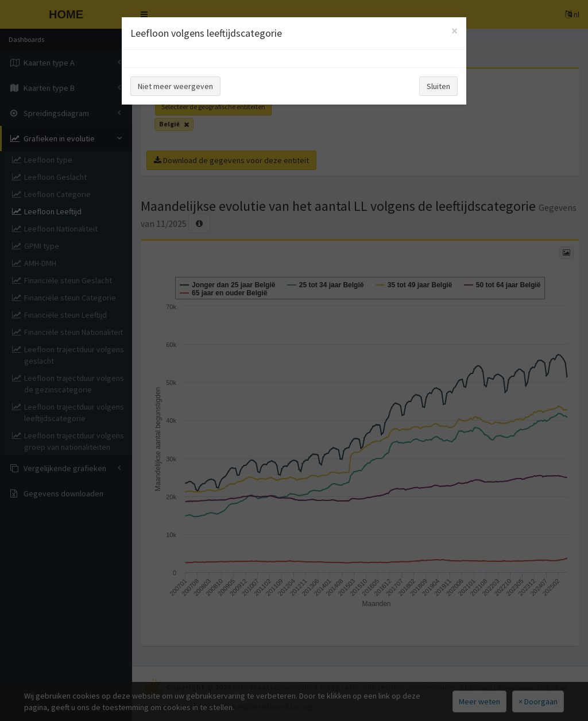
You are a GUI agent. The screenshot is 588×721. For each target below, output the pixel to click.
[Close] (454, 31)
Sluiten (438, 86)
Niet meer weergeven (175, 86)
